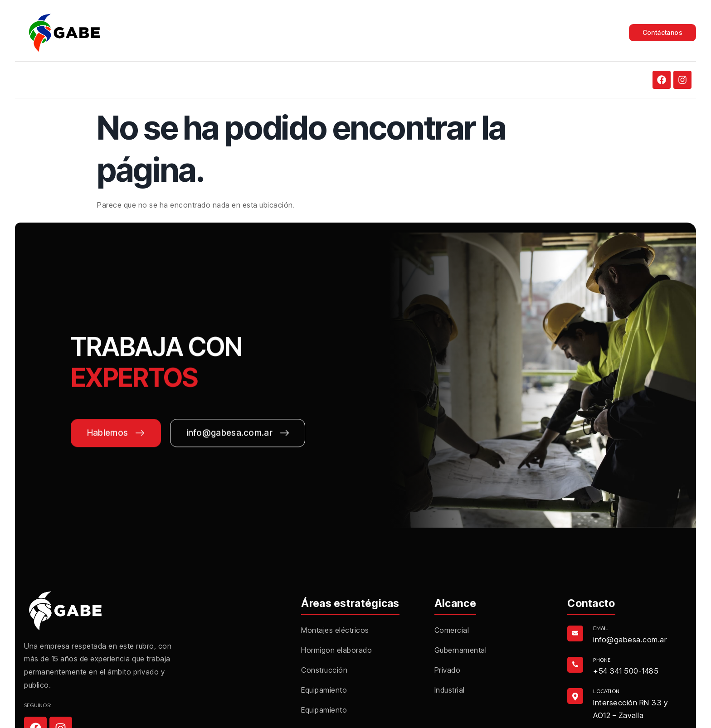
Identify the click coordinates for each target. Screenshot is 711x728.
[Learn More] (625, 633)
